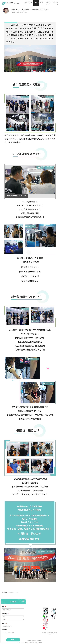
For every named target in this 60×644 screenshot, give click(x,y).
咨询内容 (4, 630)
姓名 (4, 607)
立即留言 (13, 640)
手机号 (4, 624)
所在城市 (5, 614)
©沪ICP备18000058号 (37, 641)
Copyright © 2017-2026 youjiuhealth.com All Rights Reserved (30, 643)
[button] (31, 3)
